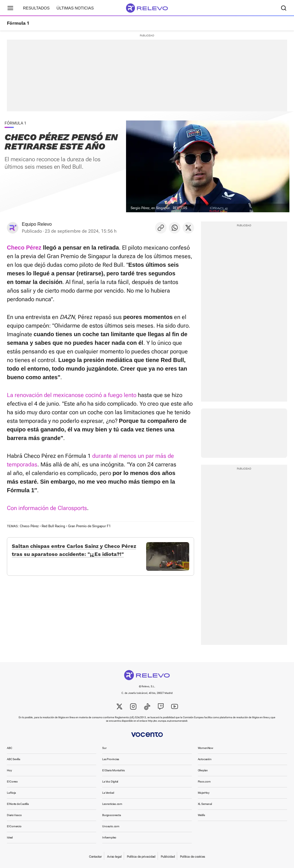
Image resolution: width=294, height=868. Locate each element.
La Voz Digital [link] (110, 782)
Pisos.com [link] (204, 782)
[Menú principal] (10, 8)
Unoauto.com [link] (111, 826)
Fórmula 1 (18, 23)
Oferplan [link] (203, 770)
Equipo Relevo (37, 224)
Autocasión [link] (205, 759)
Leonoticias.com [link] (112, 804)
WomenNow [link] (206, 748)
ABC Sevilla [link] (13, 759)
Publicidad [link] (168, 857)
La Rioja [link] (11, 793)
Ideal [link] (10, 837)
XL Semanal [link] (205, 804)
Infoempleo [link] (109, 837)
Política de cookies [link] (193, 857)
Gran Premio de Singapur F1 (89, 526)
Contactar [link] (95, 857)
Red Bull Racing (53, 526)
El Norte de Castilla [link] (18, 804)
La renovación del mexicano (42, 395)
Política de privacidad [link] (141, 857)
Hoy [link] (9, 770)
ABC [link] (9, 748)
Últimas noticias (75, 8)
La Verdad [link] (108, 793)
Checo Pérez (29, 526)
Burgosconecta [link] (111, 815)
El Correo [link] (12, 782)
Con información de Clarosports (47, 508)
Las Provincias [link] (111, 759)
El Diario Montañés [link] (113, 770)
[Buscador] (284, 8)
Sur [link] (104, 748)
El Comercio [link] (14, 826)
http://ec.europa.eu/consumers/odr (168, 721)
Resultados (36, 8)
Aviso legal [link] (114, 857)
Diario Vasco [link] (14, 815)
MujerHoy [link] (204, 793)
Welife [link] (201, 815)
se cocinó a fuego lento (107, 395)
